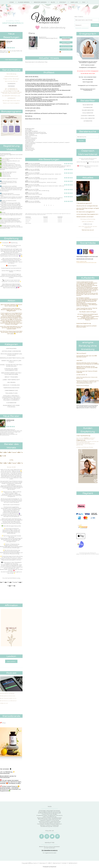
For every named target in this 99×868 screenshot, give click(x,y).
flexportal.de (53, 867)
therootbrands (5, 773)
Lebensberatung (11, 390)
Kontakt (63, 2)
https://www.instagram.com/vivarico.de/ (87, 256)
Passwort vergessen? (82, 28)
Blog (53, 2)
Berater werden (40, 2)
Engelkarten (29, 146)
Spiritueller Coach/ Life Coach (11, 361)
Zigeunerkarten (30, 148)
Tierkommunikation (11, 388)
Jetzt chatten (66, 42)
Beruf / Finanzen (11, 377)
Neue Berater (88, 105)
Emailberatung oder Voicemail (11, 406)
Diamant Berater (88, 115)
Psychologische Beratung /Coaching (11, 354)
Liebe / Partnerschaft (11, 380)
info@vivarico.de (88, 224)
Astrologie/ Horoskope (11, 351)
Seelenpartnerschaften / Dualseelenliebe (11, 374)
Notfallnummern (73, 863)
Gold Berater (88, 113)
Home (12, 2)
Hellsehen (11, 382)
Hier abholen (13, 25)
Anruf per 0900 (66, 49)
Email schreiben (66, 46)
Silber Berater (88, 110)
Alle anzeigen (28, 223)
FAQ (84, 2)
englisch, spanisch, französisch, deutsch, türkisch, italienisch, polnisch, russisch (11, 398)
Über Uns (74, 2)
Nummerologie (29, 150)
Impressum (43, 863)
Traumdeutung (11, 393)
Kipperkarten (29, 145)
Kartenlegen (11, 348)
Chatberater (11, 403)
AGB (49, 863)
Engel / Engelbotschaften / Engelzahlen (11, 365)
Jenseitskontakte (30, 149)
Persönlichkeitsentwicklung (12, 358)
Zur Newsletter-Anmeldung (50, 850)
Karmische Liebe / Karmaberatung (11, 369)
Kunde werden (24, 2)
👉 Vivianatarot (4, 243)
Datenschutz (56, 863)
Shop (4, 723)
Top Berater (88, 107)
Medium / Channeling (11, 385)
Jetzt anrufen (66, 37)
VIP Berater (88, 121)
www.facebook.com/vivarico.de (85, 259)
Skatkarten (28, 147)
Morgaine (10, 420)
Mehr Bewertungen (11, 60)
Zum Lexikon (11, 661)
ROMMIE (9, 41)
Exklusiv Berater (88, 118)
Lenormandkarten (30, 144)
